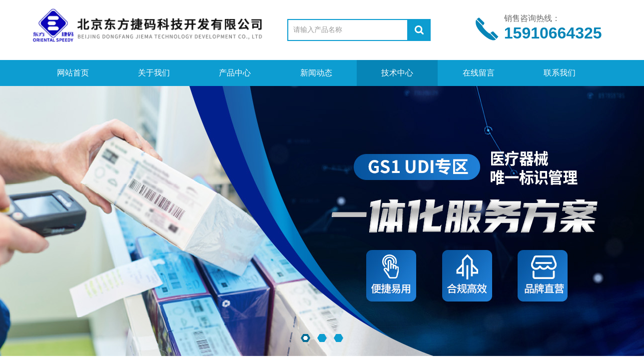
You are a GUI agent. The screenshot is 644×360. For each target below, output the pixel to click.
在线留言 (479, 73)
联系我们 (560, 73)
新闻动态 (316, 73)
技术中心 (397, 73)
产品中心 (235, 73)
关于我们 (154, 73)
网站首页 (73, 73)
